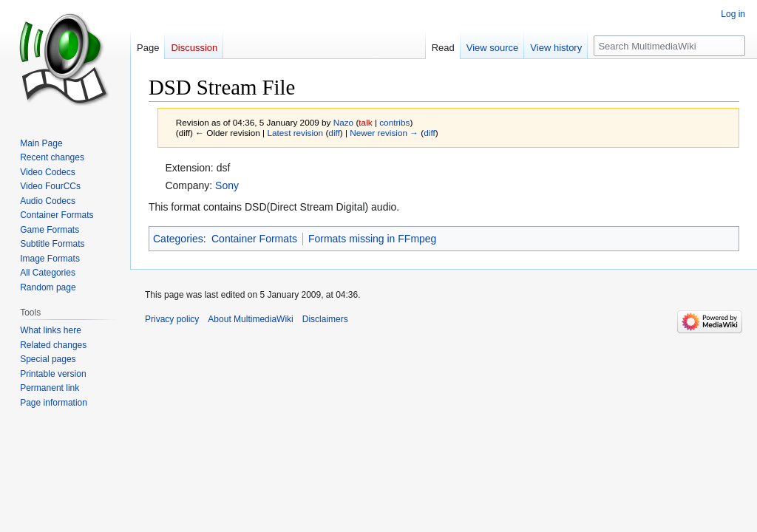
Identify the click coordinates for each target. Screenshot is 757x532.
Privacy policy (172, 319)
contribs (394, 122)
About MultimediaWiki (250, 319)
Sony (227, 185)
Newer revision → (384, 133)
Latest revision (295, 133)
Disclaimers (325, 319)
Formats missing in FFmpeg (372, 239)
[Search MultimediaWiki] (669, 46)
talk (365, 122)
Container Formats (254, 239)
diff (334, 133)
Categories (178, 239)
